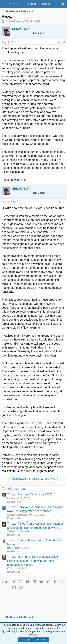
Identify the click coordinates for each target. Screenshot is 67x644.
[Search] (63, 4)
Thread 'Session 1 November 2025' (29, 494)
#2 (64, 202)
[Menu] (5, 4)
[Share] (59, 42)
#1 (64, 42)
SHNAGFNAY (13, 21)
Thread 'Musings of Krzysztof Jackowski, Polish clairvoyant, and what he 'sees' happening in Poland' (33, 561)
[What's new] (55, 4)
